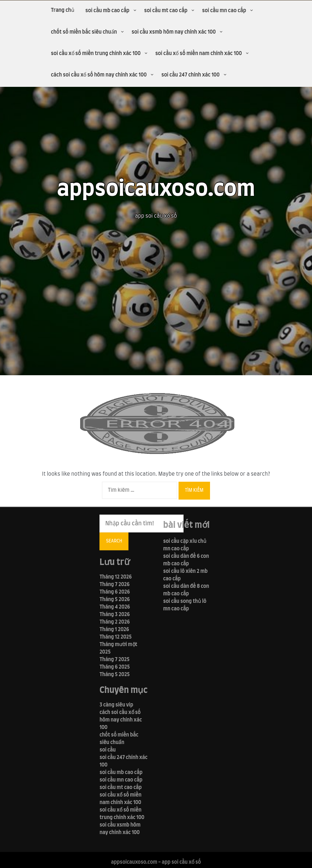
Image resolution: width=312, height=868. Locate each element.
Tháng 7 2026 (114, 585)
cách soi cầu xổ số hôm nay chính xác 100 (99, 75)
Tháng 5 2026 (115, 600)
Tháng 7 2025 (114, 660)
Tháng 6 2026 (115, 592)
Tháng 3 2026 (114, 615)
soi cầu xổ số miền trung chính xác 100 (96, 54)
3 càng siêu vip (116, 705)
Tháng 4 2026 (115, 607)
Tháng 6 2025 (115, 667)
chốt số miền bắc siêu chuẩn (84, 32)
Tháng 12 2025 (116, 637)
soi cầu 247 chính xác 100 (191, 75)
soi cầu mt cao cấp (166, 11)
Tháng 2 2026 (114, 622)
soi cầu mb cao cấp (108, 11)
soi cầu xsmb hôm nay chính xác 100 (174, 32)
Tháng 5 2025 (114, 675)
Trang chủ (62, 10)
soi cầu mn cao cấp (224, 11)
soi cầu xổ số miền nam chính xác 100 (199, 54)
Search (114, 541)
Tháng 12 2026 (116, 577)
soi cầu (108, 750)
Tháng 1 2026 (114, 630)
